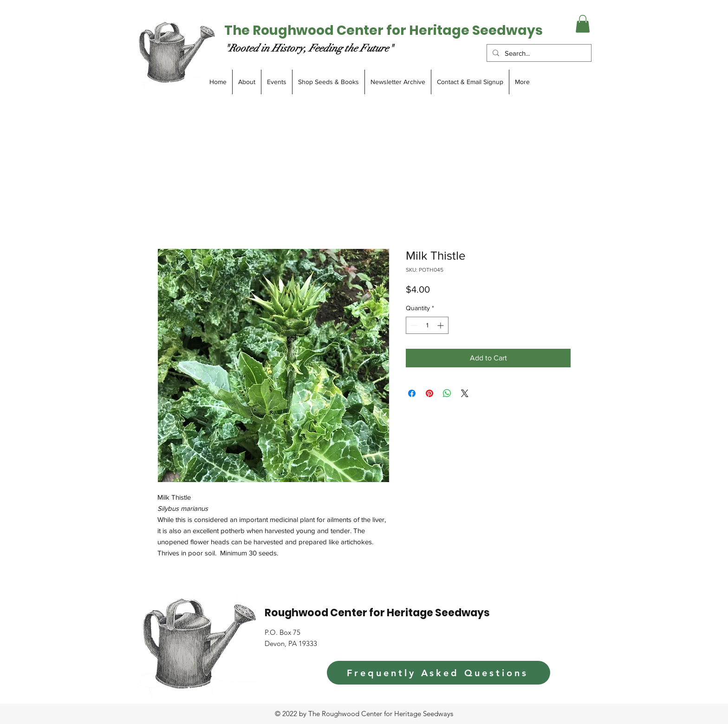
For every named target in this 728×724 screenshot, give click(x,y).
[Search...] (538, 53)
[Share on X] (465, 393)
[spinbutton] (427, 325)
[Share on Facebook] (412, 393)
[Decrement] (413, 325)
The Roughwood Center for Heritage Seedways (383, 30)
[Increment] (441, 325)
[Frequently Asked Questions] (439, 673)
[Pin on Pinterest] (429, 393)
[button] (583, 24)
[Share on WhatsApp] (447, 393)
